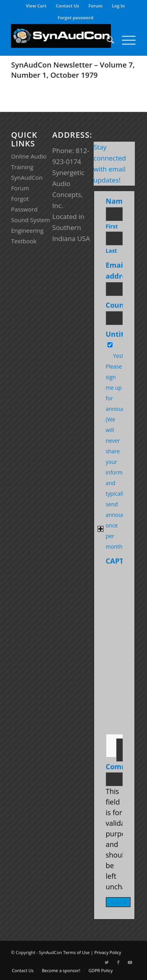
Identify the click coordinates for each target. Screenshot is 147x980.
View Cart (36, 6)
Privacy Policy (108, 952)
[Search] (106, 40)
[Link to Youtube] (130, 962)
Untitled (120, 334)
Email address (121, 270)
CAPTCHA (122, 561)
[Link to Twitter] (107, 962)
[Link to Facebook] (118, 962)
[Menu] (125, 40)
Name (118, 201)
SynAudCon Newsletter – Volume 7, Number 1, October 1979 (73, 70)
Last (112, 251)
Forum (96, 6)
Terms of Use (76, 952)
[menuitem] (36, 6)
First (112, 226)
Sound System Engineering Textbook (30, 230)
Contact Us (67, 6)
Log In (118, 6)
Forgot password (75, 17)
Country (122, 305)
